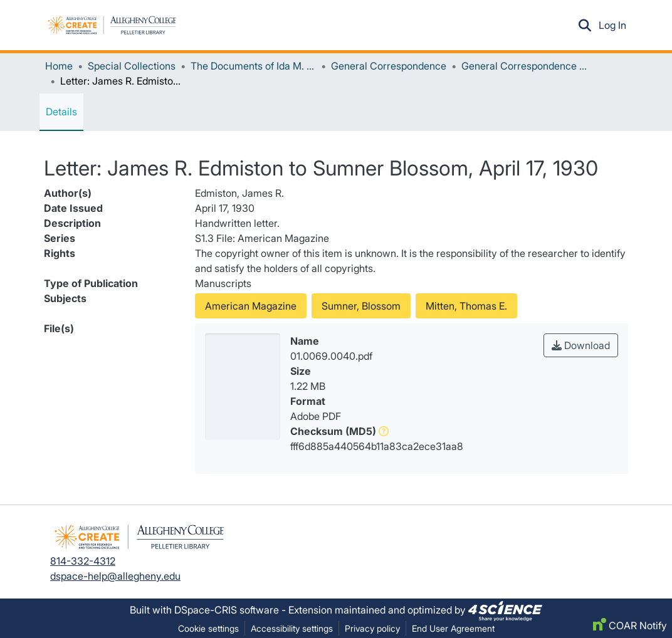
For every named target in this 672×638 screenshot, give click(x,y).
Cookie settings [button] (208, 628)
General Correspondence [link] (389, 66)
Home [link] (59, 66)
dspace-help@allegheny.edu (115, 576)
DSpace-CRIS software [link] (227, 610)
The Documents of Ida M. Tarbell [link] (253, 66)
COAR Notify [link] (630, 625)
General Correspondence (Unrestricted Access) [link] (524, 66)
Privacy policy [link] (372, 628)
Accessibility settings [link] (292, 628)
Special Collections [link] (132, 66)
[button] (112, 25)
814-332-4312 (83, 561)
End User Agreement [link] (453, 628)
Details (61, 112)
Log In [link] (613, 25)
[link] (505, 610)
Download (581, 345)
